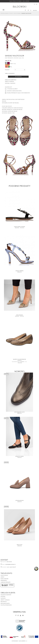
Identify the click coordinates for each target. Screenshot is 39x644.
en (37, 4)
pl (35, 4)
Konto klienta (4, 575)
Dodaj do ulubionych (11, 80)
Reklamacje (4, 602)
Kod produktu (9, 58)
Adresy (2, 577)
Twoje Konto (6, 573)
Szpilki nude (20, 545)
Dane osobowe (5, 579)
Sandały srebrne (19, 271)
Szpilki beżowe (19, 315)
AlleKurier (11, 585)
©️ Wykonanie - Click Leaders (18, 641)
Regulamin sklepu (5, 603)
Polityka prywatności (6, 605)
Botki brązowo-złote (19, 412)
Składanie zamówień (6, 595)
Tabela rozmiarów (10, 73)
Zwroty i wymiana (5, 600)
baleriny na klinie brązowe (19, 359)
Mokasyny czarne (20, 456)
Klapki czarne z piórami (20, 227)
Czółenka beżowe (20, 501)
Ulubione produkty (6, 582)
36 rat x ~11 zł (10, 64)
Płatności (3, 598)
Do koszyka (18, 77)
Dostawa (3, 596)
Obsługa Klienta (8, 593)
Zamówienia (4, 580)
